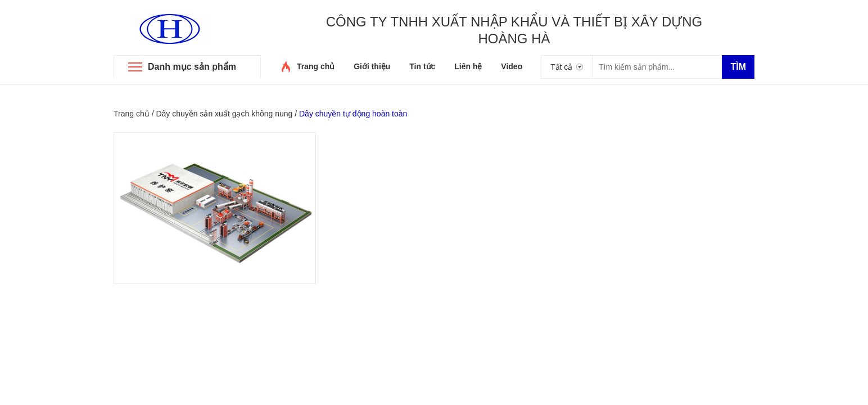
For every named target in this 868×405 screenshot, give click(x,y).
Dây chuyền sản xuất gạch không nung (224, 114)
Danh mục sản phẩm (192, 67)
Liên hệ (468, 66)
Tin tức (422, 66)
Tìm (738, 67)
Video (512, 66)
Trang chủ (316, 66)
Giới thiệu (372, 66)
